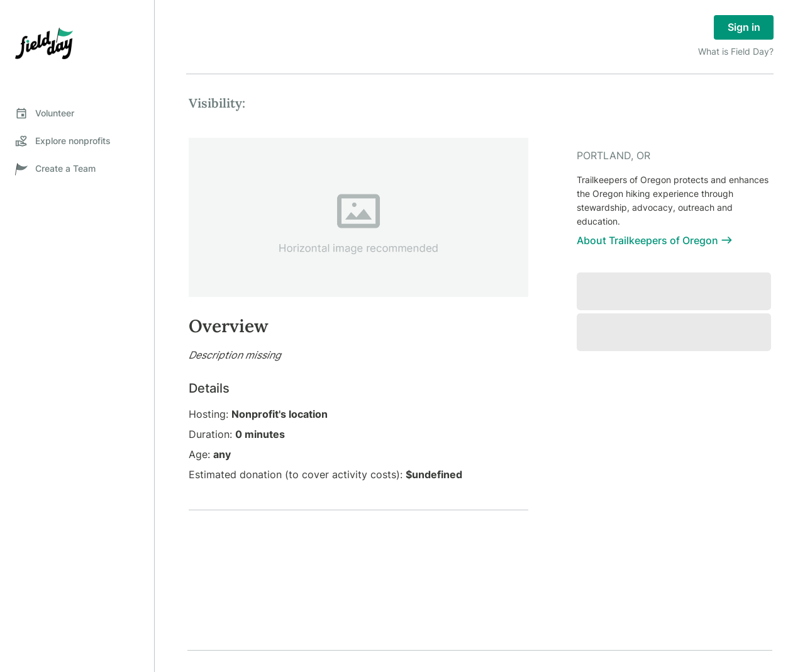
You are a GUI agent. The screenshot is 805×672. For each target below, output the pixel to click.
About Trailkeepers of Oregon (655, 240)
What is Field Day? (736, 51)
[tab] (77, 113)
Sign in (744, 27)
